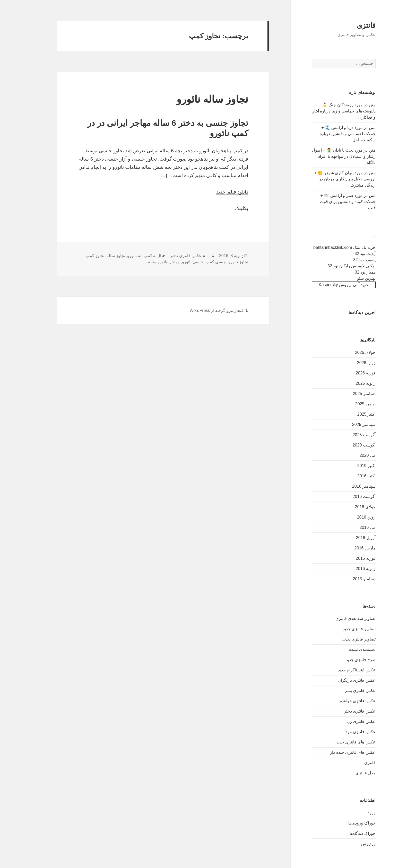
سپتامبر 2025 (347, 424)
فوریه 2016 (349, 558)
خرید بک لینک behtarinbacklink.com (328, 247)
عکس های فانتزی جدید (339, 742)
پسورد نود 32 (348, 260)
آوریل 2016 (349, 538)
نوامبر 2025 (349, 404)
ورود (355, 813)
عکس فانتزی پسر (344, 691)
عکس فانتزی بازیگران (340, 680)
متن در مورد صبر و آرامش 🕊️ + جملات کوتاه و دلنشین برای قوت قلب (331, 202)
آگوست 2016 (347, 497)
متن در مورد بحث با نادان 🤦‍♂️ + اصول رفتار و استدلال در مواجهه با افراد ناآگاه (327, 156)
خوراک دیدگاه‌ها (346, 833)
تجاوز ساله (99, 256)
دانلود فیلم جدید (215, 192)
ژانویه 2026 (349, 383)
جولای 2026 (349, 352)
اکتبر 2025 (350, 414)
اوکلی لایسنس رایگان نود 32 (335, 266)
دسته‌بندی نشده (345, 649)
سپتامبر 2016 (347, 486)
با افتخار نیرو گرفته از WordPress (202, 310)
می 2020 (351, 455)
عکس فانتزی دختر (343, 711)
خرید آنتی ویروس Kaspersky (327, 285)
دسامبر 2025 (348, 394)
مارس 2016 (348, 548)
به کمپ (133, 256)
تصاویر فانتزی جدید (342, 629)
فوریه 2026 (349, 373)
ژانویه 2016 (349, 569)
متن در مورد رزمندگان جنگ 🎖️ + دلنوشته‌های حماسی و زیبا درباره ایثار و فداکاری (327, 111)
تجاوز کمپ (78, 256)
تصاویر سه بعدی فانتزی (339, 619)
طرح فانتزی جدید (344, 660)
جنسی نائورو (176, 262)
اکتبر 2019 (350, 466)
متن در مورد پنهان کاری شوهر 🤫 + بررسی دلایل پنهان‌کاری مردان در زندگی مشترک (328, 179)
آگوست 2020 (347, 445)
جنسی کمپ (199, 262)
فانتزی (349, 25)
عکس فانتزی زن (344, 721)
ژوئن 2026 (350, 363)
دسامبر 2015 (348, 579)
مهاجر (158, 262)
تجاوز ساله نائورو (196, 99)
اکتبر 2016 (350, 476)
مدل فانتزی (349, 773)
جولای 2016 (349, 507)
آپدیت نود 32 (348, 254)
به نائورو (117, 256)
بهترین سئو (349, 278)
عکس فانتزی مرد (344, 732)
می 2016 (351, 527)
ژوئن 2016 (350, 517)
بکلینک (225, 208)
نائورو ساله (141, 262)
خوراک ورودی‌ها (345, 823)
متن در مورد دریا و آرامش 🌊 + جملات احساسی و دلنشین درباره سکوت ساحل (331, 134)
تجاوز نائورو (221, 262)
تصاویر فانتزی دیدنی (342, 639)
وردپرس (352, 844)
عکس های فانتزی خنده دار (336, 752)
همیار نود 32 (348, 272)
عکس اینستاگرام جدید (340, 670)
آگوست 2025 (347, 435)
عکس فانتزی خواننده (341, 701)
